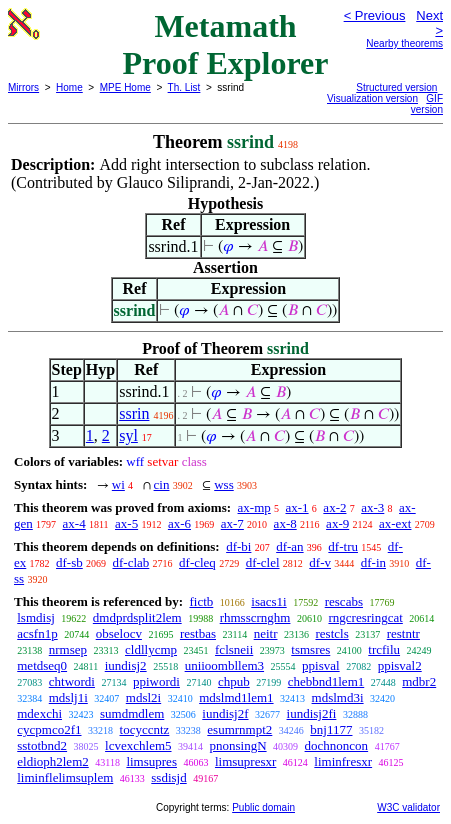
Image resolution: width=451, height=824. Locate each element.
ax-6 (179, 523)
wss (224, 484)
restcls (331, 633)
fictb (201, 601)
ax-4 (74, 523)
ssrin (134, 413)
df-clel (263, 562)
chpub (234, 681)
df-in (373, 562)
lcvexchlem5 (138, 745)
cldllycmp (151, 649)
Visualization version (372, 98)
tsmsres (310, 649)
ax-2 (334, 507)
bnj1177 (331, 729)
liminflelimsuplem (65, 777)
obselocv (119, 633)
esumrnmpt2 (239, 729)
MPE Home (125, 87)
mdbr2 (419, 681)
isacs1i (268, 601)
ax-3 (372, 507)
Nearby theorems (404, 43)
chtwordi (72, 681)
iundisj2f (225, 713)
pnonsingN (238, 745)
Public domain (263, 807)
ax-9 (337, 523)
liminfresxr (343, 761)
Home (69, 87)
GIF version (427, 104)
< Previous (375, 15)
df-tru (343, 546)
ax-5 (126, 523)
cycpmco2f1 (49, 729)
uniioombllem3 (224, 665)
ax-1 (297, 507)
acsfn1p (37, 633)
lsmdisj (36, 617)
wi (118, 484)
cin (162, 484)
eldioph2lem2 (53, 761)
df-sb (69, 562)
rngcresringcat (365, 617)
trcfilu (384, 649)
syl (128, 435)
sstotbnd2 (42, 745)
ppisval (321, 665)
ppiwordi (156, 681)
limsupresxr (245, 761)
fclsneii (234, 649)
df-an (289, 546)
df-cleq (197, 562)
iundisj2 (126, 665)
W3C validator (408, 807)
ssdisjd (168, 777)
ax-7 (232, 523)
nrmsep (68, 649)
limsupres (151, 761)
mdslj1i (68, 697)
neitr (266, 633)
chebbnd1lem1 (326, 681)
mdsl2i (143, 697)
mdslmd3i (338, 697)
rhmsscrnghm (255, 617)
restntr (403, 633)
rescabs (344, 601)
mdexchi (39, 713)
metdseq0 (42, 665)
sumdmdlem (132, 713)
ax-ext (395, 523)
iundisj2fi (312, 713)
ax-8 (285, 523)
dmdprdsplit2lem (137, 617)
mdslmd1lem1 (236, 697)
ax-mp (254, 507)
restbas (198, 633)
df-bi (238, 546)
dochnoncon (337, 745)
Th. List (184, 87)
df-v (320, 562)
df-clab (131, 562)
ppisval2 (400, 665)
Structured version (396, 87)
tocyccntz (145, 729)
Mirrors (23, 87)
